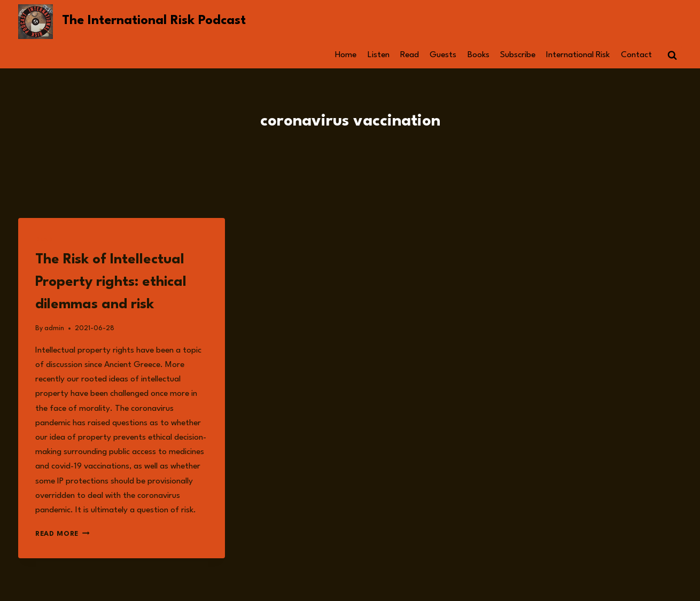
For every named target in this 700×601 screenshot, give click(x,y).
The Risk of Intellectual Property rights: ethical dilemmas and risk (111, 282)
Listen (379, 55)
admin (54, 328)
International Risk (578, 55)
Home (346, 55)
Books (479, 55)
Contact (636, 55)
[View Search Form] (672, 56)
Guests (443, 55)
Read (410, 55)
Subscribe (518, 55)
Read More (63, 534)
